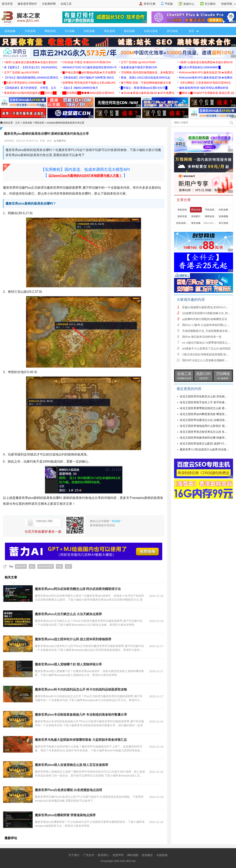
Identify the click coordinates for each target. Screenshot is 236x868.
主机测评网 (49, 4)
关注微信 (210, 4)
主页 (18, 123)
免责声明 (118, 855)
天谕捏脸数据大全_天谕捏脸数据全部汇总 (208, 331)
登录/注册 (149, 4)
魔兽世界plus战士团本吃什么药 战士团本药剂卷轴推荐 (73, 639)
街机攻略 (89, 31)
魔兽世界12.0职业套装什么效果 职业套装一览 (207, 450)
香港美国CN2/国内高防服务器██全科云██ (30, 93)
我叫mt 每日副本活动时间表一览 (202, 337)
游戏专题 (182, 216)
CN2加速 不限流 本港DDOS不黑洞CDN (87, 62)
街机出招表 (151, 31)
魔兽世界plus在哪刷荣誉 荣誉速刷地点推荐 (65, 815)
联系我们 (103, 855)
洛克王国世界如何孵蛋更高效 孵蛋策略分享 (206, 414)
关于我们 (74, 855)
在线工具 (66, 4)
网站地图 (133, 855)
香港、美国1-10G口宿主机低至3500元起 (146, 78)
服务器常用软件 (27, 4)
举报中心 (189, 4)
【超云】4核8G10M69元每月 (80, 88)
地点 (68, 566)
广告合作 (89, 855)
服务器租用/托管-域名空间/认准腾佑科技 (204, 88)
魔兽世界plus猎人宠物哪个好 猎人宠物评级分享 (68, 664)
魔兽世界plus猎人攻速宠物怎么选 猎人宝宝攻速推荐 (71, 765)
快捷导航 (229, 4)
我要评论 (60, 141)
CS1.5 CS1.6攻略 (210, 223)
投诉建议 (147, 855)
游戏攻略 (10, 31)
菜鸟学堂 (7, 4)
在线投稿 (162, 855)
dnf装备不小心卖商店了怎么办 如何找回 (206, 349)
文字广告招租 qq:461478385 (138, 62)
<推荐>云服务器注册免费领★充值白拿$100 (31, 62)
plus (32, 566)
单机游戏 (109, 31)
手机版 (169, 4)
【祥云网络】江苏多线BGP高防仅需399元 (205, 83)
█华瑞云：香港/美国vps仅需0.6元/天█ (144, 88)
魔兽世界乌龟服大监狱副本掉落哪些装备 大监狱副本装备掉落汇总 (81, 740)
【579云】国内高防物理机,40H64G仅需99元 (31, 78)
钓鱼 (59, 566)
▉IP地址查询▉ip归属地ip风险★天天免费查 (89, 72)
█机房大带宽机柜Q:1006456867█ (200, 67)
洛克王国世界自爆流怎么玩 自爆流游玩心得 (206, 420)
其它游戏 (172, 31)
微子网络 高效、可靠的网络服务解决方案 (146, 83)
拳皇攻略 (129, 31)
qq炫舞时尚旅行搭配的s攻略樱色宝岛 (205, 319)
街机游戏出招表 (182, 223)
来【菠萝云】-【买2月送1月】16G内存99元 (31, 67)
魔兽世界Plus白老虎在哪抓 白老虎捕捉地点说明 (68, 790)
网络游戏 (50, 31)
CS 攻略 (70, 31)
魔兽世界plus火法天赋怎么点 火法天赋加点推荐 (68, 614)
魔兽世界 (21, 566)
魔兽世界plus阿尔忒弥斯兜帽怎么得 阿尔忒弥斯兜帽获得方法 (78, 589)
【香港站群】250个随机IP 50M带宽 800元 (88, 78)
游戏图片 (196, 216)
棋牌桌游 (210, 216)
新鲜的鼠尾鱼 (46, 566)
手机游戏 (30, 31)
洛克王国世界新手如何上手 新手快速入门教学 (208, 402)
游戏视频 (223, 216)
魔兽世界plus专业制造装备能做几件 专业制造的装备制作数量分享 (81, 715)
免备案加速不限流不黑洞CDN (139, 67)
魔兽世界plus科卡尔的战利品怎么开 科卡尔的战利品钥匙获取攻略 (81, 689)
